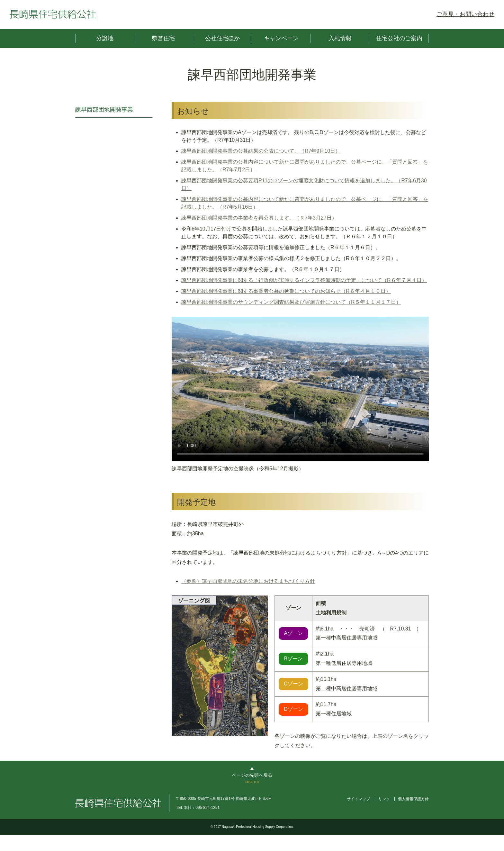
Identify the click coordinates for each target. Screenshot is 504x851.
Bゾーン (293, 659)
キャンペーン (281, 38)
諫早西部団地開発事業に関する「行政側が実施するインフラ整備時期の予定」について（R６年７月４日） (304, 280)
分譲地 (105, 38)
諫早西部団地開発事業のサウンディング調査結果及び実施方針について (264, 302)
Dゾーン (293, 709)
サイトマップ (358, 799)
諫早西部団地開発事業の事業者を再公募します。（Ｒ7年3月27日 (256, 218)
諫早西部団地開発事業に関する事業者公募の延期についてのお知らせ (261, 291)
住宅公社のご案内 (399, 38)
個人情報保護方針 (413, 799)
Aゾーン (293, 633)
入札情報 (340, 38)
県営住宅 (163, 38)
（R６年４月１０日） (366, 291)
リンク (384, 799)
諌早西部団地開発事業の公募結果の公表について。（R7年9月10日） (261, 151)
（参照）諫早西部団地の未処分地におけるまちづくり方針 (248, 581)
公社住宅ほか (222, 38)
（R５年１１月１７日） (373, 302)
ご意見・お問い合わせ (465, 14)
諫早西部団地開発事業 (104, 110)
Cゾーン (293, 684)
